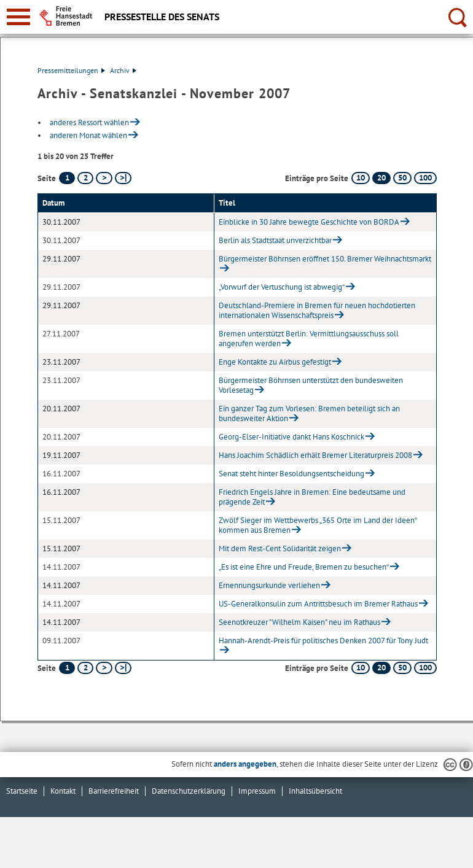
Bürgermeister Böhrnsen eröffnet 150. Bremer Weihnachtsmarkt (325, 259)
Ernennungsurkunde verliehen (269, 585)
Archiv (123, 70)
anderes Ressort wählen (89, 122)
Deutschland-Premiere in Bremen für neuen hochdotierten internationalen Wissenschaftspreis (317, 310)
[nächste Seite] (104, 178)
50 (402, 178)
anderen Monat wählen (88, 135)
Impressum (257, 791)
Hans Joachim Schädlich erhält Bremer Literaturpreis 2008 (315, 455)
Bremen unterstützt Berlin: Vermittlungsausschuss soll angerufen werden (309, 339)
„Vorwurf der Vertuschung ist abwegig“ (282, 287)
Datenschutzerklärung (189, 791)
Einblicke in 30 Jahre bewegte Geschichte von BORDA (309, 222)
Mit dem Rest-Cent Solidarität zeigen (280, 548)
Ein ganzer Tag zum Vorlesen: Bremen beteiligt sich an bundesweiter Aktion (309, 413)
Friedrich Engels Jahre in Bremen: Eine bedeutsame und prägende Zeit (312, 497)
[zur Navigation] (18, 17)
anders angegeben (245, 764)
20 (381, 178)
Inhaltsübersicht (315, 791)
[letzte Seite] (123, 178)
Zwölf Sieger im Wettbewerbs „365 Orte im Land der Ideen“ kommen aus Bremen (318, 525)
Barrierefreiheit (114, 791)
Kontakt (63, 791)
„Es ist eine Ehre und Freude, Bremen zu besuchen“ (304, 567)
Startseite (22, 791)
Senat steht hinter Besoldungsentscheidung (291, 474)
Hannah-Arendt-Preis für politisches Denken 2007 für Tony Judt (323, 641)
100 (425, 178)
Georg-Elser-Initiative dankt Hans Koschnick (291, 437)
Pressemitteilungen (71, 70)
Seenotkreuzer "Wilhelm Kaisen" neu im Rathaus (299, 622)
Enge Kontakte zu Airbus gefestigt (275, 362)
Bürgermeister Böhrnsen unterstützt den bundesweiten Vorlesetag (311, 385)
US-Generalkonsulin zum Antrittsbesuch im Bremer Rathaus (318, 604)
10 (361, 178)
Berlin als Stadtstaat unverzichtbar (275, 240)
